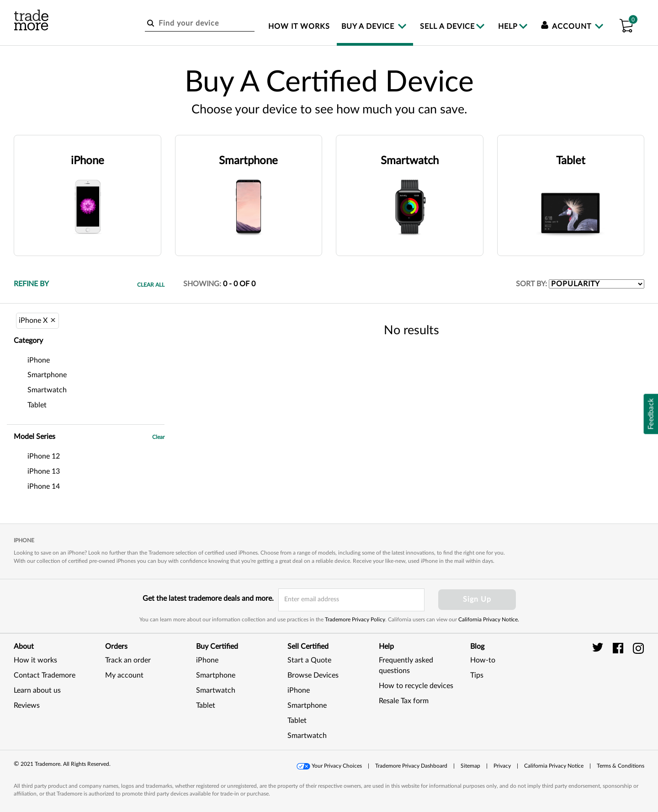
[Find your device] (200, 24)
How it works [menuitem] (299, 27)
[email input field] (351, 600)
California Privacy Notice (554, 766)
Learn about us (37, 690)
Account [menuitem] (567, 27)
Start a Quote (309, 660)
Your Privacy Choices (337, 766)
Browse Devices (313, 675)
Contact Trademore (45, 675)
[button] (626, 24)
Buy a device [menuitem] (369, 27)
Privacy (502, 766)
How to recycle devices (416, 686)
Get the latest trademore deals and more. (208, 598)
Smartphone (216, 675)
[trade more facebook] (619, 648)
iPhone (207, 660)
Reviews (27, 705)
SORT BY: (531, 284)
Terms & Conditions (621, 766)
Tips (477, 675)
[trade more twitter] (599, 648)
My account (124, 675)
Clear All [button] (151, 285)
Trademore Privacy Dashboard (411, 766)
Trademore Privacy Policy (355, 620)
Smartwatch (216, 690)
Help (508, 27)
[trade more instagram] (639, 648)
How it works (35, 660)
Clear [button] (158, 437)
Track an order (128, 660)
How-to (483, 660)
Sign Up (477, 599)
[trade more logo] (31, 20)
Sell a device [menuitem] (447, 27)
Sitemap (470, 766)
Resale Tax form (404, 701)
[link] (621, 686)
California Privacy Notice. (489, 620)
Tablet (206, 705)
